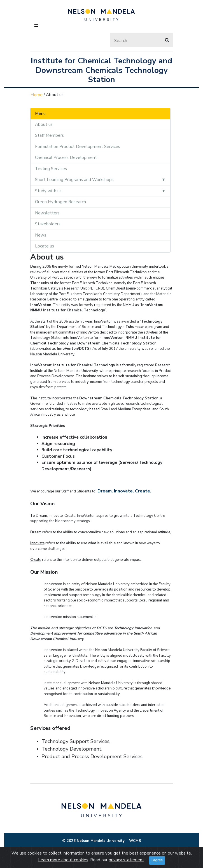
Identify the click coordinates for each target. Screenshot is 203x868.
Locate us (45, 246)
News (41, 235)
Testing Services (51, 169)
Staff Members (49, 135)
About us (44, 124)
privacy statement (126, 860)
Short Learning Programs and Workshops (74, 180)
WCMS (135, 841)
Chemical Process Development (66, 158)
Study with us (48, 191)
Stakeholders (48, 224)
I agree (157, 860)
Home (37, 95)
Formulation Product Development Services (78, 147)
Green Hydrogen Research (60, 202)
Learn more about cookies (63, 860)
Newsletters (47, 213)
